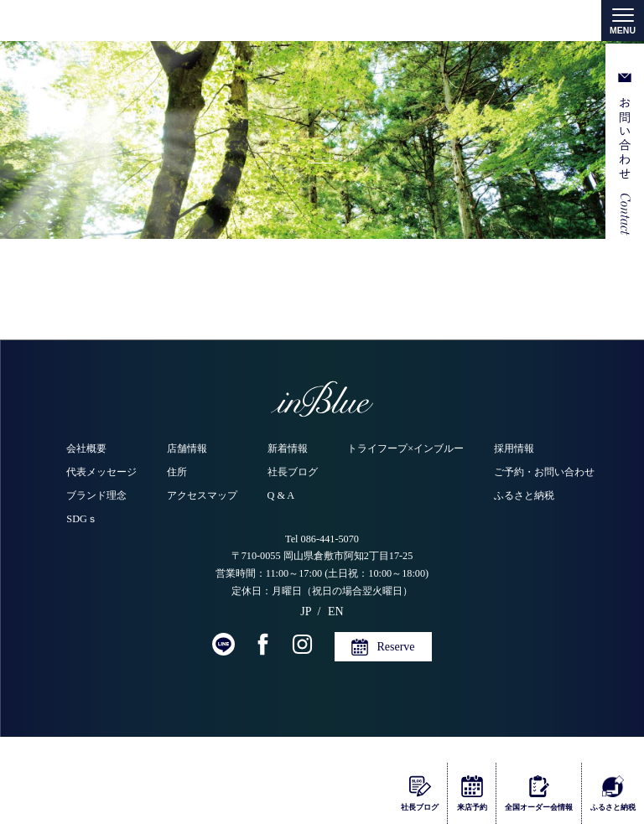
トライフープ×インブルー (405, 448)
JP (306, 612)
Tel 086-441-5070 (322, 539)
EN (336, 612)
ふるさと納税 (524, 495)
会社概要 (86, 448)
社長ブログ (293, 472)
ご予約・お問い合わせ (544, 472)
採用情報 (514, 448)
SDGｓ (82, 519)
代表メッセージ (101, 472)
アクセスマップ (202, 495)
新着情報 (288, 448)
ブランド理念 (96, 495)
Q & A (281, 495)
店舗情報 (187, 448)
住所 (177, 472)
